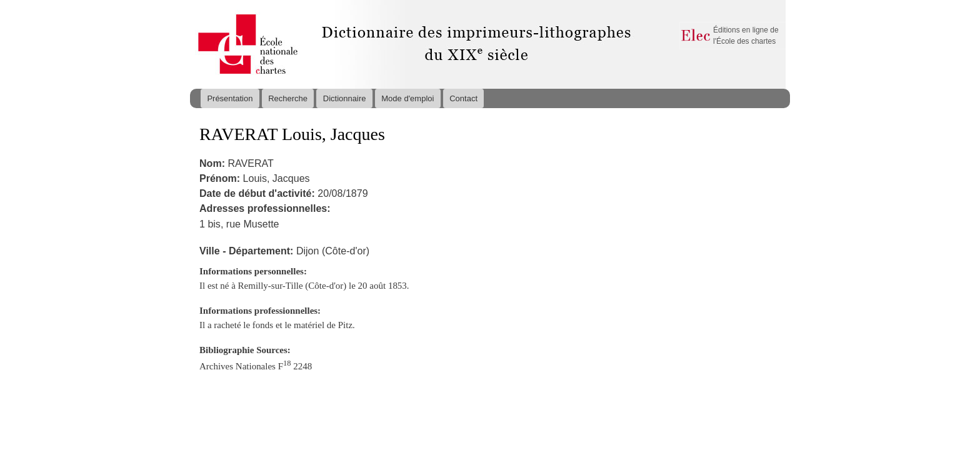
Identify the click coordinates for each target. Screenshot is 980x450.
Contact (463, 98)
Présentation (230, 98)
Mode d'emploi (407, 98)
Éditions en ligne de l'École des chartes (746, 36)
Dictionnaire (345, 98)
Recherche (288, 98)
